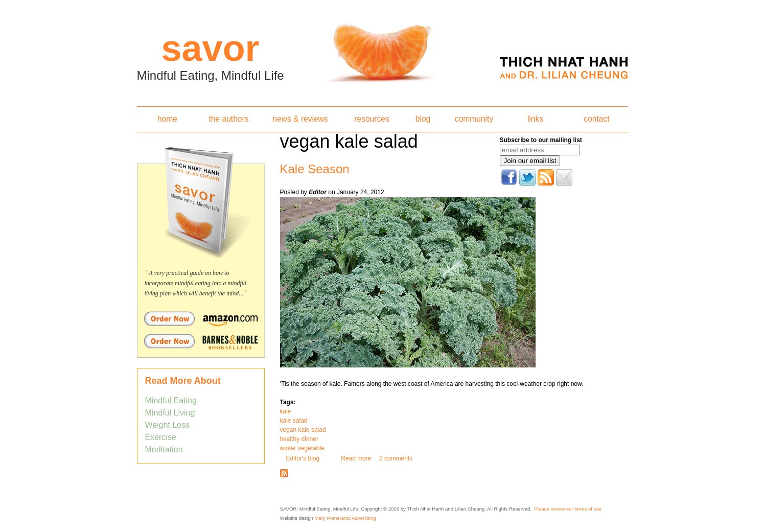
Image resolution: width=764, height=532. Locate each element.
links (535, 119)
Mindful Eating (171, 400)
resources (372, 119)
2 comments (396, 458)
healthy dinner (299, 439)
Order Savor (201, 318)
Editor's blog (303, 458)
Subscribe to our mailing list (541, 140)
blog (423, 119)
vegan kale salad (303, 430)
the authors (228, 119)
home (167, 119)
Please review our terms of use (568, 509)
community (474, 119)
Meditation (164, 449)
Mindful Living (170, 413)
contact (596, 119)
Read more (356, 458)
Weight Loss (168, 425)
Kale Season (315, 169)
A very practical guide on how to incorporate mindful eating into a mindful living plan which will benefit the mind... (196, 283)
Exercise (161, 437)
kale (286, 411)
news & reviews (300, 119)
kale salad (294, 421)
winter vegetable (302, 448)
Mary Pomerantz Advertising (345, 518)
